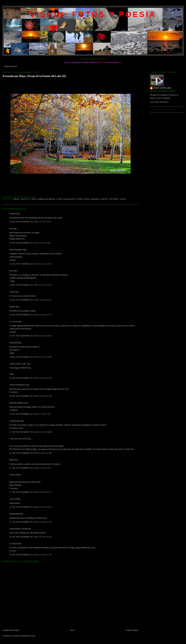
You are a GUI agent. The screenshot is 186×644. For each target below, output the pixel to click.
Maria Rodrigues (16, 250)
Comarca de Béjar (46, 199)
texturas (114, 199)
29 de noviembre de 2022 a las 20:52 (31, 537)
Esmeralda (14, 343)
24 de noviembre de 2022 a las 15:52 (31, 285)
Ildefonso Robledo (17, 403)
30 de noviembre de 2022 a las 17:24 (31, 555)
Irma (11, 228)
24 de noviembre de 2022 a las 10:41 (31, 264)
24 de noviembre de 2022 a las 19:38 (31, 357)
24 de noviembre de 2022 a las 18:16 (31, 336)
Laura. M (13, 475)
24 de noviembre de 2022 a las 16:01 (31, 300)
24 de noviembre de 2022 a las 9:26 (30, 243)
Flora (59, 199)
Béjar (17, 199)
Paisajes (95, 199)
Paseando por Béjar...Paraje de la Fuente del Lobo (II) (34, 76)
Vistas (123, 199)
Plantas (104, 199)
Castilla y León (28, 199)
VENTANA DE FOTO (18, 439)
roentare (13, 214)
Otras (86, 199)
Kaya (12, 271)
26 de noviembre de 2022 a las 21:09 (31, 453)
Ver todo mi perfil (159, 102)
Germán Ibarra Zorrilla (18, 529)
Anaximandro (15, 421)
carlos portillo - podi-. (18, 364)
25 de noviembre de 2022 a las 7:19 (30, 414)
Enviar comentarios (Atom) (25, 636)
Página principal (11, 66)
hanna (12, 460)
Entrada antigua (132, 630)
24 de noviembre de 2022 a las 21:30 (31, 378)
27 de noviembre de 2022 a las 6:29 (30, 468)
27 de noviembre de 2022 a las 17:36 (31, 522)
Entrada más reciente (11, 630)
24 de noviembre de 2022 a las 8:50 (30, 222)
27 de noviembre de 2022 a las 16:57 (31, 492)
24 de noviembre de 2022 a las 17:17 (31, 315)
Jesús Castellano (162, 88)
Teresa (12, 292)
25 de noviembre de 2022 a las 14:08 (31, 432)
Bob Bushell (14, 514)
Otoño (79, 199)
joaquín (12, 307)
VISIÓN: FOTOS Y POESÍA (93, 14)
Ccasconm (14, 321)
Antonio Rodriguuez (18, 385)
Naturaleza (69, 199)
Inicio (72, 630)
